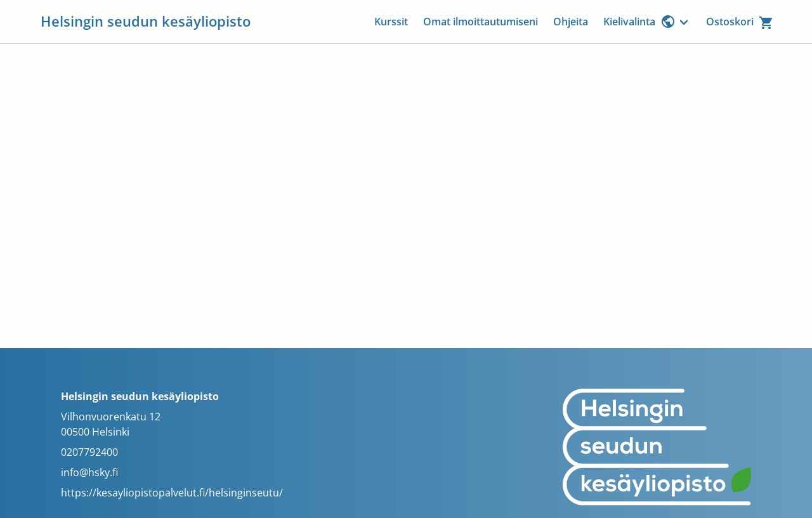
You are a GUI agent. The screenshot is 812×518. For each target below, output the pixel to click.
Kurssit (391, 22)
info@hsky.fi (89, 472)
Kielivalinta (639, 22)
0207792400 (89, 452)
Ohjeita (571, 22)
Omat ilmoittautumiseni (481, 22)
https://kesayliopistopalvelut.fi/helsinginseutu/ (172, 493)
